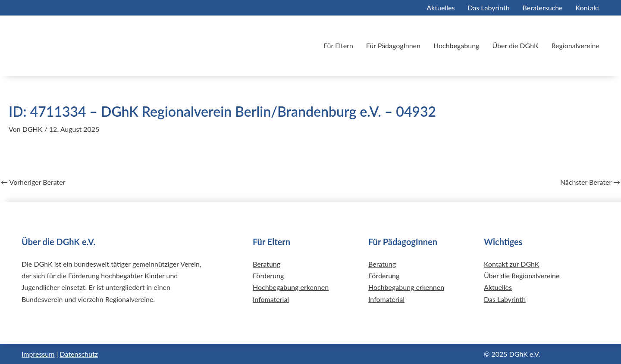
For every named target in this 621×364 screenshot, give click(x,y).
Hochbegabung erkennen (291, 287)
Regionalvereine (576, 45)
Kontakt (588, 8)
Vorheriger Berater (33, 182)
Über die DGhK (515, 45)
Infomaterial (271, 299)
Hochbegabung (456, 45)
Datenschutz (79, 354)
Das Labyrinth (488, 8)
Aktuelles (441, 8)
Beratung (267, 264)
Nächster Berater (590, 182)
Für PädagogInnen (393, 45)
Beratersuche (543, 8)
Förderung (268, 275)
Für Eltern (338, 45)
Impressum (38, 354)
